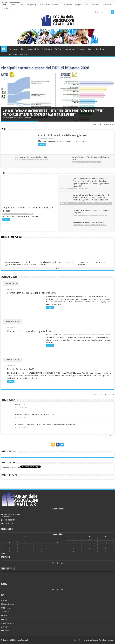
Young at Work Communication (103, 640)
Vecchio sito (107, 5)
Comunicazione (88, 215)
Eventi (86, 5)
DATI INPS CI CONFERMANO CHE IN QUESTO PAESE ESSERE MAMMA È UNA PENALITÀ (45, 424)
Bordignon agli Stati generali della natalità (31, 157)
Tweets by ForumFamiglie (11, 467)
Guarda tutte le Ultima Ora (104, 124)
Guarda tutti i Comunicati (104, 395)
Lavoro (5, 616)
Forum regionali (66, 5)
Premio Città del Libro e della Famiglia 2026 (63, 135)
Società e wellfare (42, 160)
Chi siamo (13, 5)
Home (4, 5)
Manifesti (55, 5)
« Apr (3, 553)
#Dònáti (5, 631)
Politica (32, 160)
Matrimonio (6, 608)
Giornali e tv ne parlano (82, 202)
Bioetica (5, 600)
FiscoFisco (6, 612)
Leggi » (42, 144)
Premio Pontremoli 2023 (21, 369)
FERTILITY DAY (20, 405)
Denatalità (21, 160)
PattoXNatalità (45, 5)
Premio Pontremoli (47, 138)
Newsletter (96, 5)
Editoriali (66, 202)
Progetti (78, 5)
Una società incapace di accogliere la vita (30, 331)
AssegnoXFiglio (32, 5)
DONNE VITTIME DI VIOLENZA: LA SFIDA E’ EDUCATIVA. (35, 414)
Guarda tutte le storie (105, 436)
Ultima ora (64, 204)
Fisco (71, 202)
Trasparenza (6, 8)
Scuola (4, 627)
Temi (22, 5)
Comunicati (78, 162)
